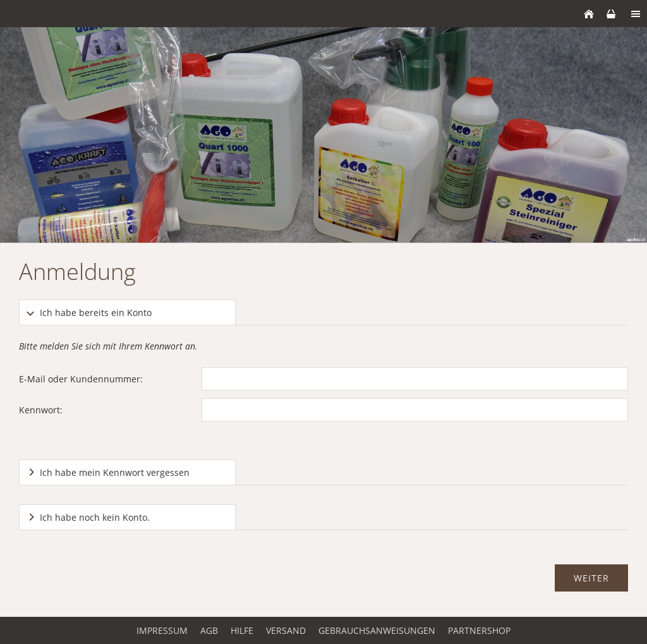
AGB (209, 630)
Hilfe (242, 630)
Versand (286, 630)
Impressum (162, 630)
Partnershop (479, 630)
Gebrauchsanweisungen (377, 630)
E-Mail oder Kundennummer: (81, 379)
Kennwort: (41, 410)
